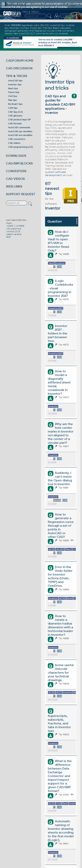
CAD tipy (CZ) (16, 112)
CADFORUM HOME (20, 61)
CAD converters (17, 139)
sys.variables (61, 33)
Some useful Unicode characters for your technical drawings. (61, 673)
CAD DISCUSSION (19, 68)
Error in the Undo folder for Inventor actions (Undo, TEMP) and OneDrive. (60, 576)
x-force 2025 (13, 231)
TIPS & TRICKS (17, 76)
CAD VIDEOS (15, 179)
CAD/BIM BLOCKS (19, 163)
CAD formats (15, 123)
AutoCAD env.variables (20, 135)
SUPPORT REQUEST (21, 194)
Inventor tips (15, 84)
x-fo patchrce (14, 229)
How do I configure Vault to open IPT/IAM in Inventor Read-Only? (59, 241)
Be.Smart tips (15, 104)
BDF (9, 237)
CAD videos (14, 143)
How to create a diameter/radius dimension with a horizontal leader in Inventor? (60, 625)
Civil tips (13, 96)
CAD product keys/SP (19, 120)
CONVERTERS (16, 171)
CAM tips (13, 108)
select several (14, 234)
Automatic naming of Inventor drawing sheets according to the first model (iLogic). (61, 831)
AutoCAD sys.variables (20, 131)
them (9, 223)
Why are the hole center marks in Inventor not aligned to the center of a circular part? (61, 433)
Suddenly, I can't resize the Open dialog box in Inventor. (60, 478)
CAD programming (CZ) (21, 147)
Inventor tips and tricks (60, 79)
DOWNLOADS (16, 156)
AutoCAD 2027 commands (34, 33)
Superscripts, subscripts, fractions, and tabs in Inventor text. (59, 723)
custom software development (55, 174)
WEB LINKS (14, 186)
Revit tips (13, 88)
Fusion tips (14, 92)
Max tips (12, 100)
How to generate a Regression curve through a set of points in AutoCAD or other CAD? (61, 526)
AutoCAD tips (15, 81)
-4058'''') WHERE (15, 226)
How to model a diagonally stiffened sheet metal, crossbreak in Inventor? (59, 382)
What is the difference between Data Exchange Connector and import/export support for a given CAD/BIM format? (60, 776)
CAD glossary (15, 116)
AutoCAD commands (19, 127)
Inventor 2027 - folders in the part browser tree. (58, 333)
